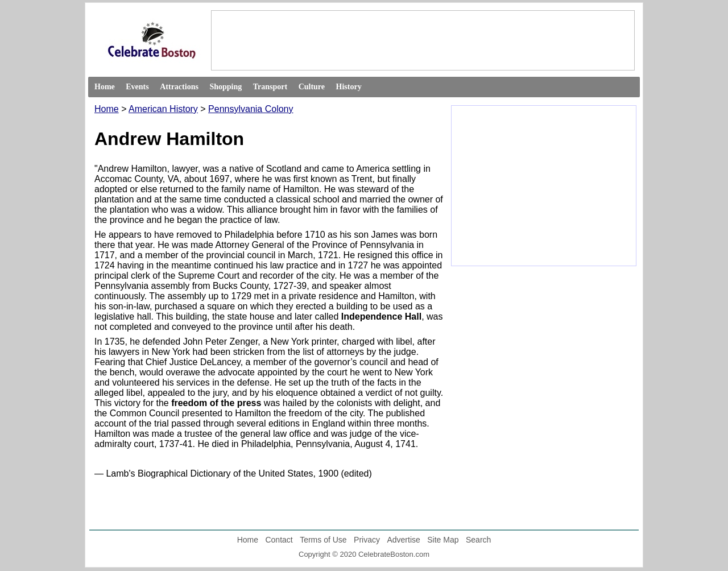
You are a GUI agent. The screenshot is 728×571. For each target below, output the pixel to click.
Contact (279, 540)
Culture (312, 87)
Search (478, 540)
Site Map (443, 540)
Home (105, 87)
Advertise (403, 540)
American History (163, 109)
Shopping (226, 87)
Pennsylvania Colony (251, 109)
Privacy (367, 540)
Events (137, 87)
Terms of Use (323, 540)
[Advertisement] (422, 40)
